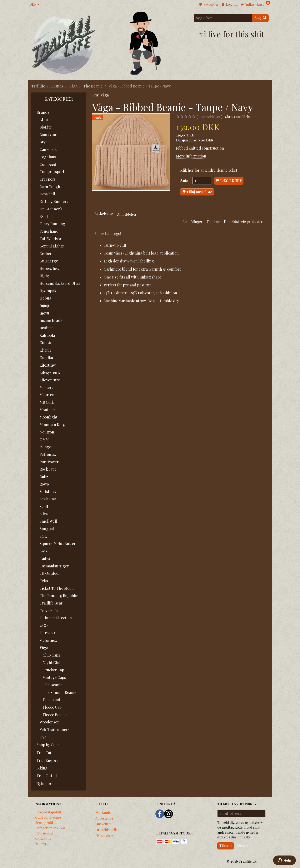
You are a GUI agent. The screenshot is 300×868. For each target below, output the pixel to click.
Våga (105, 95)
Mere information (191, 156)
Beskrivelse (104, 214)
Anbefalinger (192, 221)
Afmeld (242, 846)
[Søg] (260, 18)
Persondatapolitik (48, 812)
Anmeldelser (127, 214)
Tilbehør (213, 221)
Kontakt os (43, 838)
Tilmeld (226, 846)
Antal (185, 181)
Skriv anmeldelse (238, 117)
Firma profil (44, 823)
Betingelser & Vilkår (50, 828)
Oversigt (41, 843)
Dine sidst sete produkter (243, 221)
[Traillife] (64, 44)
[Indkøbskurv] (255, 4)
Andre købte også (108, 234)
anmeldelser (209, 117)
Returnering (44, 833)
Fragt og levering (48, 817)
